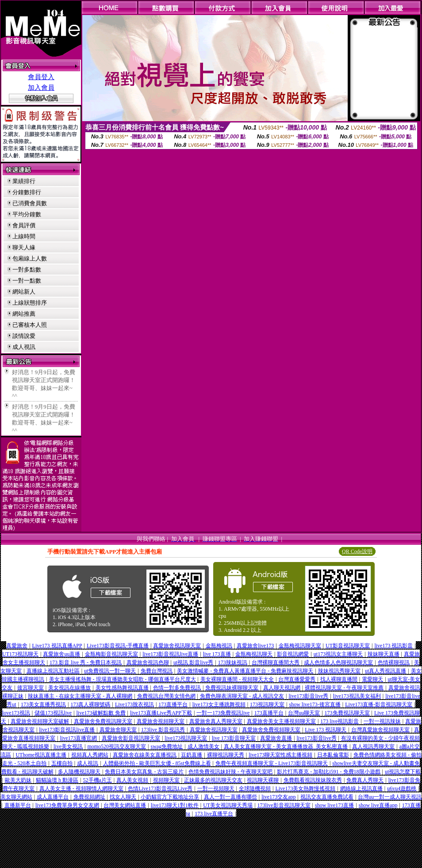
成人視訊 (24, 347)
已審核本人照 (30, 325)
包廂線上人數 (30, 258)
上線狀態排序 (30, 303)
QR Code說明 (357, 551)
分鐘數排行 (27, 192)
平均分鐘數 (27, 214)
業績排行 (24, 181)
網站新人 (24, 292)
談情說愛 (24, 336)
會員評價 (24, 225)
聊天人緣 (24, 247)
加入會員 (41, 88)
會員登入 (41, 77)
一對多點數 (27, 270)
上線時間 (24, 236)
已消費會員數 (30, 203)
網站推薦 (24, 314)
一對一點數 (27, 281)
